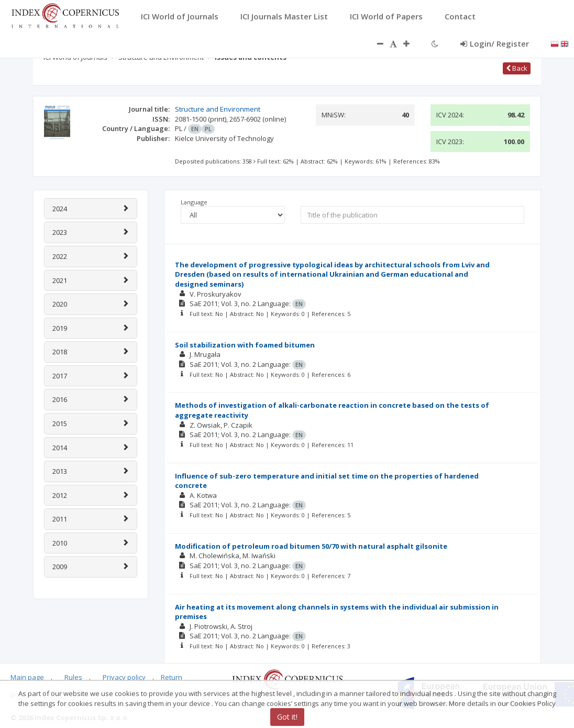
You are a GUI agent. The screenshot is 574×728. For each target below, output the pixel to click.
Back (517, 68)
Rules (73, 677)
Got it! (287, 717)
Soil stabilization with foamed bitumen (245, 345)
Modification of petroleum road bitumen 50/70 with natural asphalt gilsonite (311, 546)
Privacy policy (124, 677)
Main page (27, 677)
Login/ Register (495, 44)
